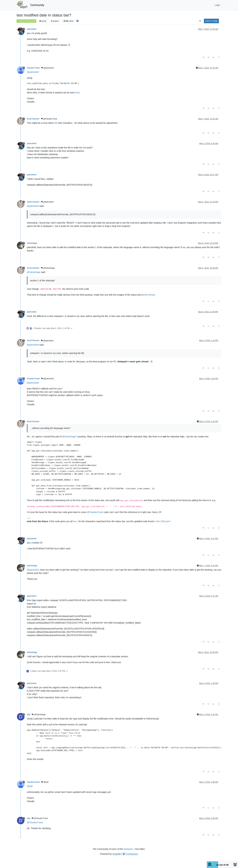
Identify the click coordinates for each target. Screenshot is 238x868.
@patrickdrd (47, 68)
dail (29, 715)
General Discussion (26, 21)
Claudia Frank (33, 68)
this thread (149, 295)
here (78, 93)
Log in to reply (211, 21)
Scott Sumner (33, 119)
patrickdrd (32, 29)
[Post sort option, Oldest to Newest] (200, 21)
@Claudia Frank (49, 119)
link (56, 123)
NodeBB (116, 854)
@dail (45, 782)
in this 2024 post (162, 521)
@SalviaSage (48, 268)
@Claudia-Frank (95, 512)
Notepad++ (129, 849)
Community (37, 5)
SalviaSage (32, 243)
